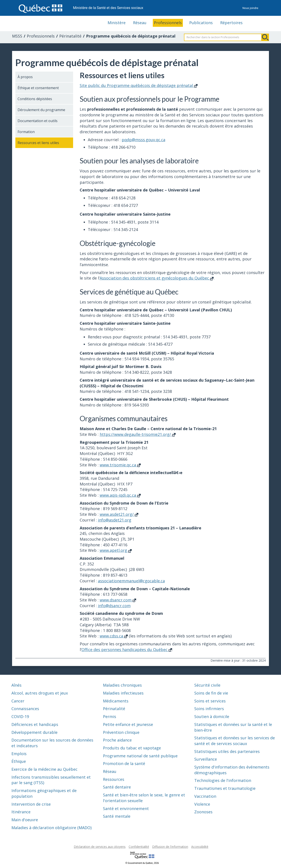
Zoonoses (203, 812)
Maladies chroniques (122, 685)
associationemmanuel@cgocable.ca (131, 581)
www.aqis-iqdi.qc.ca (120, 495)
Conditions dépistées (35, 99)
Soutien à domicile (212, 716)
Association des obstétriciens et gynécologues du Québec (157, 278)
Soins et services (210, 701)
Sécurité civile (207, 685)
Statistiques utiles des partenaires (227, 751)
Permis (110, 716)
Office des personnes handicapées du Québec (127, 650)
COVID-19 (20, 716)
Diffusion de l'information (170, 847)
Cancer (18, 701)
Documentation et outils (38, 121)
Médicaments (116, 701)
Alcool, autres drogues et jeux (40, 693)
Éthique (19, 761)
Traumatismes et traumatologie (225, 788)
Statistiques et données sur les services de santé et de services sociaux (235, 741)
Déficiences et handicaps (35, 724)
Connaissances (25, 709)
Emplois (19, 754)
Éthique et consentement (38, 88)
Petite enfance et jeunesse (128, 724)
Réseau (140, 23)
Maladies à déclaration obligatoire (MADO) (51, 828)
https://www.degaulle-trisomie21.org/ (138, 434)
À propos (25, 77)
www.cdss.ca (114, 636)
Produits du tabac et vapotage (132, 748)
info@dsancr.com (114, 606)
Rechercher (265, 37)
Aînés (16, 685)
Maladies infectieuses (123, 693)
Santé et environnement (126, 808)
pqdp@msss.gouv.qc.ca (143, 140)
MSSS (17, 36)
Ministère (117, 23)
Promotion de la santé (124, 763)
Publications (201, 23)
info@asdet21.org (115, 520)
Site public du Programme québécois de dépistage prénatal (139, 85)
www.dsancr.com (118, 600)
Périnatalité (70, 36)
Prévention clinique (121, 732)
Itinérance (21, 812)
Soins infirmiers (209, 709)
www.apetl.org (116, 550)
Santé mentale (117, 816)
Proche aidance (117, 740)
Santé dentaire (117, 787)
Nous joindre (250, 8)
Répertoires (231, 23)
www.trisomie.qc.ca (120, 465)
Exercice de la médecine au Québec (44, 769)
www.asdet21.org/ (119, 514)
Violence (202, 804)
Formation (26, 132)
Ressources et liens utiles (38, 143)
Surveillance (206, 759)
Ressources (114, 779)
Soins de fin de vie (211, 693)
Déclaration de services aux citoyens (100, 847)
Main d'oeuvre (25, 820)
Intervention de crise (31, 804)
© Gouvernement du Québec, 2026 (142, 863)
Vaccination (205, 796)
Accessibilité (200, 847)
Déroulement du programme (41, 110)
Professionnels (168, 23)
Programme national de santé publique (140, 756)
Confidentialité (139, 847)
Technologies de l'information (223, 780)
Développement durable (34, 732)
